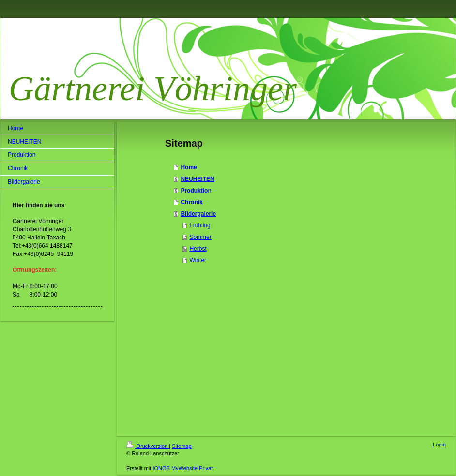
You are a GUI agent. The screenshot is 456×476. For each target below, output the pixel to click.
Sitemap (182, 446)
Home (189, 167)
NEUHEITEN (197, 179)
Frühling (200, 225)
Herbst (198, 249)
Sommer (200, 237)
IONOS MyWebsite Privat (182, 468)
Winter (198, 260)
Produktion (196, 191)
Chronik (191, 202)
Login (439, 445)
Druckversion (148, 446)
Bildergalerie (198, 214)
